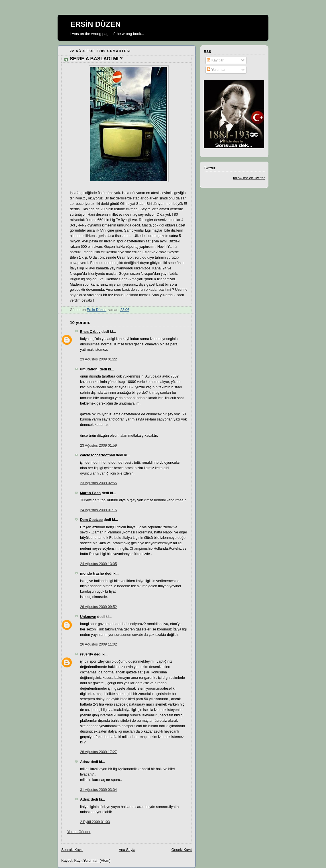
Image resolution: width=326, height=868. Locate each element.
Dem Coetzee (91, 520)
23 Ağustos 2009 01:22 (98, 359)
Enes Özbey (90, 332)
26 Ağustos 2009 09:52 (98, 607)
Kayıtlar (215, 60)
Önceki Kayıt (182, 850)
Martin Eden (90, 493)
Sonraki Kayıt (72, 850)
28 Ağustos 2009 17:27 (98, 752)
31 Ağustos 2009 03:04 (98, 790)
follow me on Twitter (249, 178)
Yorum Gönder (79, 832)
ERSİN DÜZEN (95, 24)
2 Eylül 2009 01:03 (95, 822)
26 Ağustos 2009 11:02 (98, 644)
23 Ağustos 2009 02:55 (98, 483)
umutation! (89, 369)
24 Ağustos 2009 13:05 (98, 564)
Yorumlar (216, 70)
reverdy (87, 654)
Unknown (88, 617)
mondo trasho (92, 574)
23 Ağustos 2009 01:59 (98, 446)
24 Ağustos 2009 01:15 (98, 510)
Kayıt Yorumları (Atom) (92, 861)
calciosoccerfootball (97, 455)
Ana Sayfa (127, 850)
